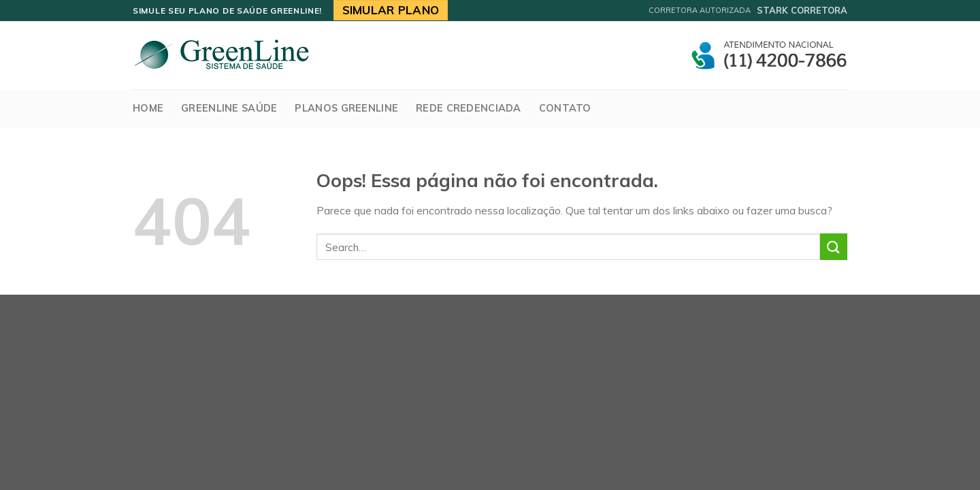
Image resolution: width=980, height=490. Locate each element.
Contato (565, 108)
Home (148, 108)
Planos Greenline (346, 108)
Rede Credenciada (469, 108)
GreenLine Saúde (229, 108)
